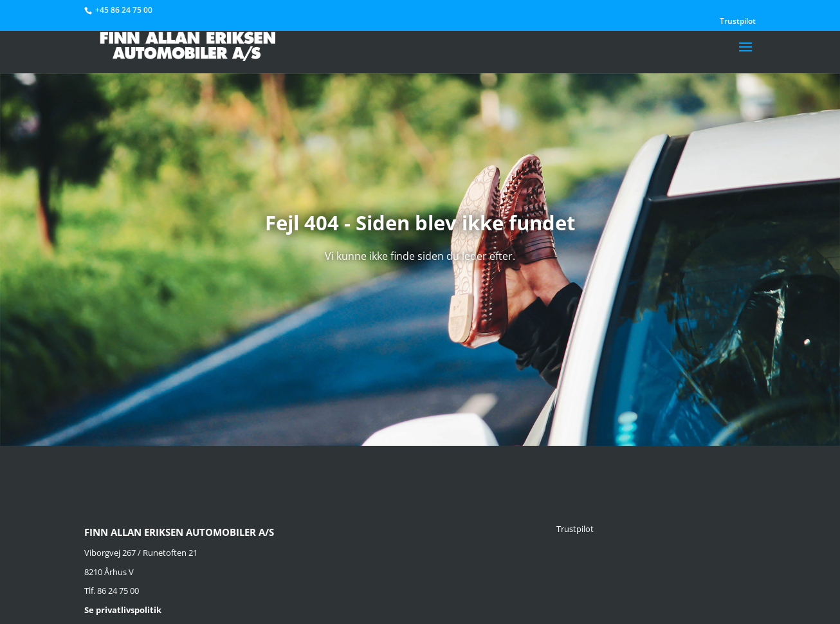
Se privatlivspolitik (123, 610)
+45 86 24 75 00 (124, 10)
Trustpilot (738, 22)
